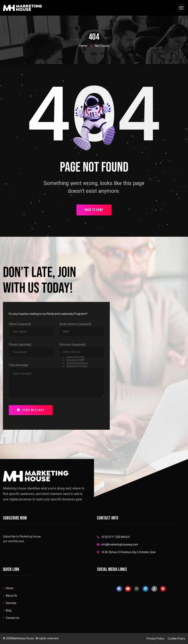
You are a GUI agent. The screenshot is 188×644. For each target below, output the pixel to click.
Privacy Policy (155, 639)
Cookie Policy (176, 639)
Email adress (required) (75, 324)
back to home (94, 210)
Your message (19, 365)
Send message (31, 410)
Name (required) (20, 324)
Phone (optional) (20, 345)
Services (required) (72, 345)
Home (83, 46)
